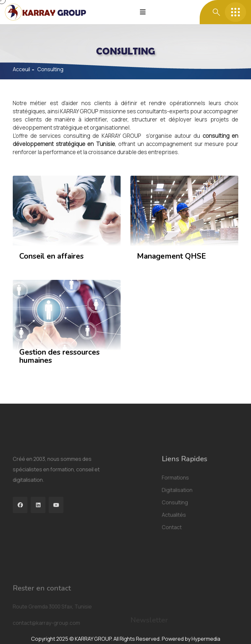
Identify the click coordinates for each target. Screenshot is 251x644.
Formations (175, 516)
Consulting (175, 540)
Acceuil (21, 69)
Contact (172, 565)
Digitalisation (177, 528)
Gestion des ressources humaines (59, 356)
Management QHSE (171, 256)
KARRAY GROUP (122, 136)
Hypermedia (206, 639)
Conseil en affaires (51, 256)
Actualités (174, 553)
